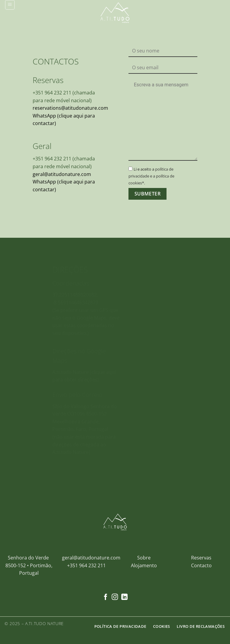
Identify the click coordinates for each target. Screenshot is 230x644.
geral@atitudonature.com (62, 174)
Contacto (201, 565)
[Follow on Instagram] (115, 597)
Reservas (201, 558)
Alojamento (144, 565)
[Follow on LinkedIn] (124, 597)
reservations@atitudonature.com (70, 108)
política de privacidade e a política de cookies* (151, 176)
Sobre (144, 558)
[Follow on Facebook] (106, 597)
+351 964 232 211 (86, 565)
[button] (10, 5)
